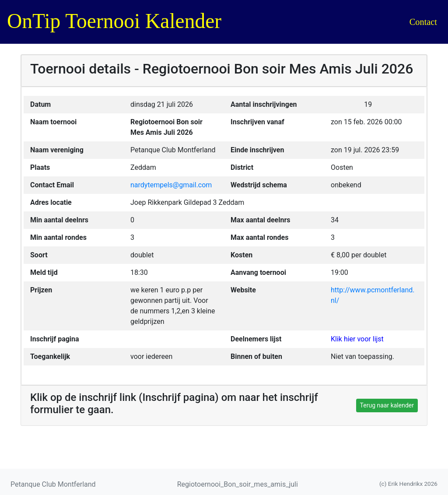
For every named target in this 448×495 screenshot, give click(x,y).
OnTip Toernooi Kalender (114, 21)
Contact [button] (423, 22)
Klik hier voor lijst (357, 339)
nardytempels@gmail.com (171, 185)
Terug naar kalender (387, 405)
